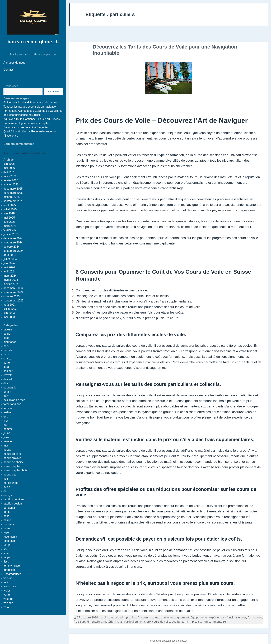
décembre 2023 (13, 288)
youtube (8, 599)
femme (8, 408)
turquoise (9, 570)
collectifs (134, 617)
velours (8, 578)
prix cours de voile (158, 622)
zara (6, 607)
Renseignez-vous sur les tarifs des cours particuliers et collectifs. (123, 296)
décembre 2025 (13, 189)
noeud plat (10, 475)
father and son (12, 404)
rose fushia (10, 537)
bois (6, 346)
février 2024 (11, 280)
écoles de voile (159, 617)
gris (6, 417)
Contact (8, 70)
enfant (7, 392)
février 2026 (11, 180)
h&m (6, 425)
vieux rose (10, 586)
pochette (9, 524)
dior (6, 383)
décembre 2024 (13, 238)
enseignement (180, 617)
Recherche (53, 91)
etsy (6, 396)
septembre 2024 (13, 251)
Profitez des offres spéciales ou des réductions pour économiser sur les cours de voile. (138, 307)
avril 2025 (9, 222)
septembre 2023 (13, 301)
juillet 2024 (10, 259)
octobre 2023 (11, 296)
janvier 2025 (11, 234)
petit (6, 516)
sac (6, 549)
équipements (199, 617)
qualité (176, 622)
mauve (8, 441)
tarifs (185, 622)
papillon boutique (14, 499)
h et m (7, 421)
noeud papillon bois (15, 470)
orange (8, 495)
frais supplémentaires (88, 622)
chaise (7, 359)
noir (6, 479)
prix (142, 622)
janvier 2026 (11, 184)
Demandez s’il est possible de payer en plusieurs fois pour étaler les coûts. (130, 312)
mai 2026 (9, 168)
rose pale (9, 541)
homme (8, 429)
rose (6, 533)
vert (6, 582)
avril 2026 (9, 172)
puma (7, 528)
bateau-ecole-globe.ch (33, 42)
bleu (6, 338)
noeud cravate (12, 458)
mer (6, 446)
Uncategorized (12, 574)
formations (255, 617)
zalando (8, 603)
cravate (8, 375)
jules (6, 437)
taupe (7, 557)
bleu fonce (10, 342)
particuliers (131, 622)
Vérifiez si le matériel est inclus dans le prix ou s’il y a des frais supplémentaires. (134, 301)
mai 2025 (9, 218)
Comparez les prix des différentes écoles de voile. (112, 290)
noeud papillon (12, 466)
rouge (7, 545)
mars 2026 (10, 176)
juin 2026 (9, 164)
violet (7, 591)
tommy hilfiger (12, 566)
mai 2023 (9, 317)
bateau (8, 330)
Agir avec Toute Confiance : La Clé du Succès (32, 119)
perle (7, 512)
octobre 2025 (11, 197)
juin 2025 (9, 213)
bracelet (8, 350)
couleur (8, 371)
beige (7, 334)
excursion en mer (14, 400)
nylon (7, 487)
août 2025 (10, 205)
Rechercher (11, 86)
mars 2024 (10, 276)
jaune (7, 433)
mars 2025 (10, 226)
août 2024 (10, 255)
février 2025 (11, 230)
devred (8, 379)
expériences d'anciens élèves (228, 617)
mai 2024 (9, 267)
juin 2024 (9, 263)
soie (6, 553)
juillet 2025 (10, 209)
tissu (6, 562)
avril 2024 (9, 271)
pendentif (9, 508)
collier (7, 363)
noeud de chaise (14, 462)
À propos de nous (14, 63)
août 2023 (10, 305)
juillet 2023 (10, 309)
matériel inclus (113, 622)
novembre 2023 (13, 292)
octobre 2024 (11, 247)
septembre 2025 (13, 201)
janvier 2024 (11, 284)
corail (7, 367)
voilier (7, 595)
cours (145, 617)
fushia (7, 412)
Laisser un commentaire (210, 622)
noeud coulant (12, 454)
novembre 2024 (13, 242)
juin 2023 (9, 313)
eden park (10, 388)
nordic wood (11, 483)
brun (6, 354)
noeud (7, 450)
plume (7, 520)
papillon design (13, 504)
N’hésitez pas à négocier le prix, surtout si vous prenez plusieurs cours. (127, 318)
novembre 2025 (13, 193)
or (5, 491)
